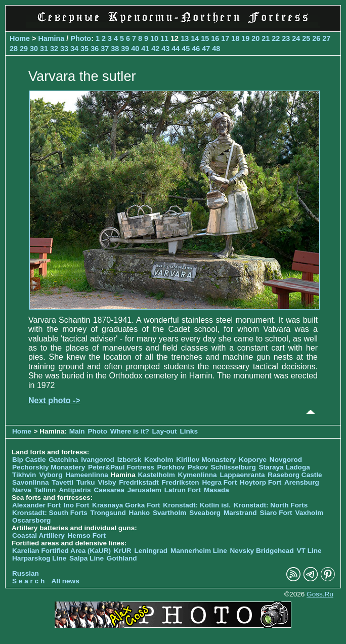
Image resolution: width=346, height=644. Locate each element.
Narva (22, 490)
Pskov (198, 467)
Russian (26, 573)
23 (286, 38)
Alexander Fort (36, 505)
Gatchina (63, 460)
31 (44, 49)
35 (84, 49)
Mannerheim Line (199, 551)
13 (185, 38)
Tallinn (45, 490)
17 (225, 38)
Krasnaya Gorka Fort (126, 505)
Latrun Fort (183, 490)
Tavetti (62, 482)
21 (266, 38)
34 (74, 49)
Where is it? (130, 431)
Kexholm (159, 460)
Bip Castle (29, 460)
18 (235, 38)
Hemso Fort (87, 535)
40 (135, 49)
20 (255, 38)
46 (196, 49)
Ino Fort (77, 505)
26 (316, 38)
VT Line (309, 551)
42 (155, 49)
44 (176, 49)
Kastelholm (157, 475)
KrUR (123, 551)
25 (306, 38)
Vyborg (51, 475)
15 (205, 38)
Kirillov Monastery (206, 460)
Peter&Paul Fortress (121, 467)
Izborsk (129, 460)
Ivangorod (98, 460)
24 (296, 38)
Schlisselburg (233, 467)
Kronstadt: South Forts (50, 513)
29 (24, 49)
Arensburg (302, 482)
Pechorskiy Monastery (49, 467)
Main (77, 431)
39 (125, 49)
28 (14, 49)
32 (54, 49)
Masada (217, 490)
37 (105, 49)
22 (276, 38)
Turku (86, 482)
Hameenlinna (87, 475)
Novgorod (286, 460)
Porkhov (171, 467)
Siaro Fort (276, 513)
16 (215, 38)
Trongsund (108, 513)
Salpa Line (87, 558)
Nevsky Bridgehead (262, 551)
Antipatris (75, 490)
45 (186, 49)
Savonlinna (31, 482)
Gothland (122, 558)
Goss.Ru (320, 594)
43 (165, 49)
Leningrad (151, 551)
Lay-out (165, 431)
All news (66, 581)
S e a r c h (28, 581)
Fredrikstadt (139, 482)
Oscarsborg (31, 520)
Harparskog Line (39, 558)
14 (195, 38)
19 (245, 38)
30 (34, 49)
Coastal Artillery (38, 535)
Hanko (140, 513)
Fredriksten (181, 482)
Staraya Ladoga (285, 467)
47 (206, 49)
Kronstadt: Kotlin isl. (197, 505)
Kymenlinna (198, 475)
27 (326, 38)
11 (164, 38)
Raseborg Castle (295, 475)
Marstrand (240, 513)
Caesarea (109, 490)
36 (95, 49)
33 (64, 49)
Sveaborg (205, 513)
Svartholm (169, 513)
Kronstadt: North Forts (271, 505)
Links (189, 431)
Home (20, 38)
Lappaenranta (242, 475)
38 (115, 49)
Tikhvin (24, 475)
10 (154, 38)
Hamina (51, 38)
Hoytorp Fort (261, 482)
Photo (81, 38)
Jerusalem (144, 490)
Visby (107, 482)
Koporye (253, 460)
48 (216, 49)
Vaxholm (309, 513)
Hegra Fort (219, 482)
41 (145, 49)
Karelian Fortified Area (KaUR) (61, 551)
